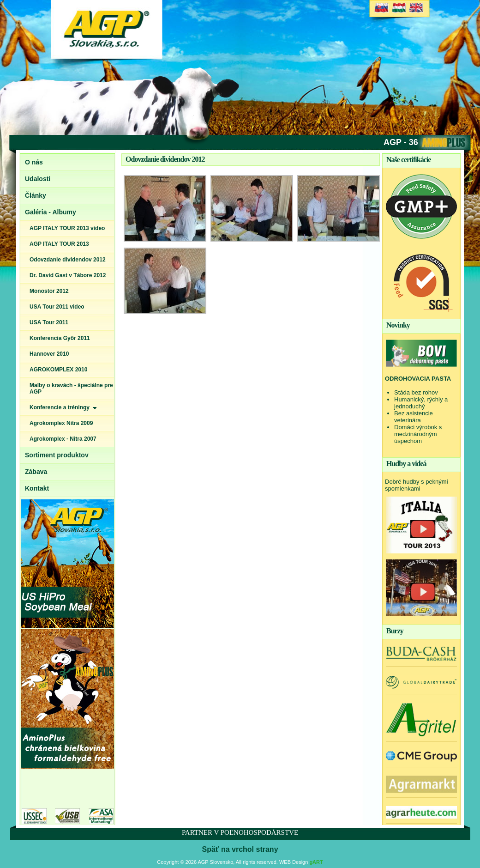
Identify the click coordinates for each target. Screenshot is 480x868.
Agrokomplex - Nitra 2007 (63, 439)
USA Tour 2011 (49, 322)
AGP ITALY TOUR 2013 (59, 244)
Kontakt (37, 488)
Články (36, 195)
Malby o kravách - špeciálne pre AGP (71, 388)
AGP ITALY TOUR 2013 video (67, 228)
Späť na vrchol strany (240, 849)
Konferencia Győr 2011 (60, 338)
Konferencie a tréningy (63, 407)
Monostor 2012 (49, 291)
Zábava (36, 472)
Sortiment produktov (57, 455)
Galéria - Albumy (51, 212)
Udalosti (38, 179)
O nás (34, 162)
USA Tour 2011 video (57, 307)
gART (316, 862)
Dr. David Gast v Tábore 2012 (68, 275)
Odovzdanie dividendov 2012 (68, 260)
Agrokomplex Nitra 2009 (61, 423)
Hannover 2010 (49, 354)
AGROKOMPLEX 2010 (58, 370)
